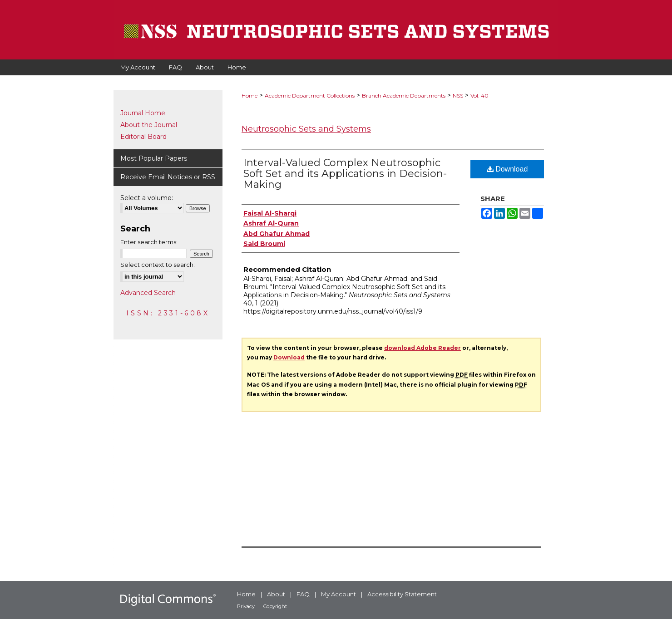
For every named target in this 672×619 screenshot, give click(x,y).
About (276, 594)
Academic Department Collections (310, 96)
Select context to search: (158, 265)
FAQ (303, 594)
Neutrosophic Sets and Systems (306, 129)
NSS (458, 96)
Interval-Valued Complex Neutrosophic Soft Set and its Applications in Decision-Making (345, 174)
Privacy (246, 606)
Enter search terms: (149, 242)
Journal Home (143, 113)
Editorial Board (143, 137)
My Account (338, 594)
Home (250, 96)
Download (507, 169)
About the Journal (149, 125)
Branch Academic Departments (404, 96)
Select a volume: (147, 198)
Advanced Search (148, 293)
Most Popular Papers (154, 158)
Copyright (275, 606)
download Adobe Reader (422, 348)
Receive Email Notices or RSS (168, 177)
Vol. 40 (479, 96)
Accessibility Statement (402, 594)
